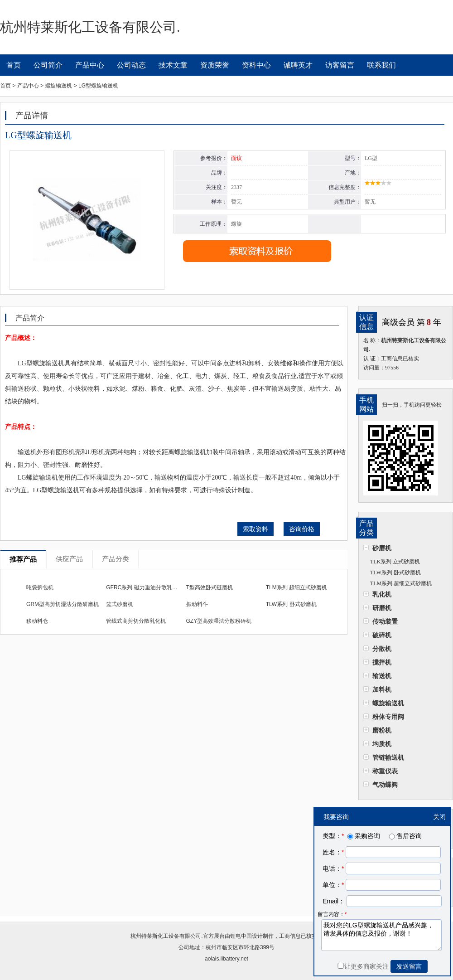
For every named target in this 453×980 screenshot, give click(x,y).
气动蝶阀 (385, 785)
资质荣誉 (215, 65)
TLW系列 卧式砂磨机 (395, 572)
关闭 (439, 817)
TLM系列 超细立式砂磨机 (401, 583)
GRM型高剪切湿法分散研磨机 (63, 604)
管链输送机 (388, 757)
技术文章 (173, 65)
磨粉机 (382, 730)
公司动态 (131, 65)
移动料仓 (37, 621)
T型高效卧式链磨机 (210, 587)
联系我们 (381, 65)
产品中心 (90, 65)
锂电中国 (241, 936)
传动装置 (385, 621)
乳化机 (382, 594)
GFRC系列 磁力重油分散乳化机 (144, 587)
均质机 (382, 744)
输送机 (382, 676)
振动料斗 (197, 604)
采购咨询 (363, 836)
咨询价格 (302, 529)
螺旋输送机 (388, 703)
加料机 (382, 689)
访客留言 (340, 65)
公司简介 (48, 65)
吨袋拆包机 (40, 587)
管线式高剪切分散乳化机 (136, 621)
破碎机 (382, 635)
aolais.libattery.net (226, 959)
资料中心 (256, 65)
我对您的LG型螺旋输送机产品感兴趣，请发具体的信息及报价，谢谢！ (381, 935)
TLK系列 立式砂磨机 (395, 562)
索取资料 (255, 529)
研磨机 (382, 608)
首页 (14, 65)
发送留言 (409, 966)
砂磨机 (382, 548)
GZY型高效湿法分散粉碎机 (219, 621)
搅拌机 (382, 662)
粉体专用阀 (388, 717)
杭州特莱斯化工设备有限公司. (166, 936)
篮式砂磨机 (120, 604)
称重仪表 (385, 771)
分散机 (382, 649)
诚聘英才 (298, 65)
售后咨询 (405, 836)
